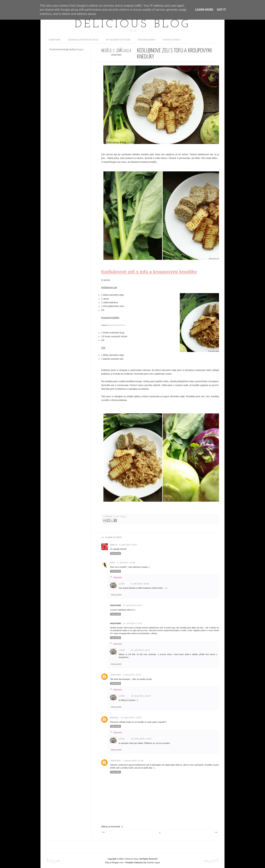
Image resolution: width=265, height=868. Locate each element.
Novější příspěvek (104, 832)
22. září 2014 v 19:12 (140, 650)
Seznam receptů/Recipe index (83, 40)
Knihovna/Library (147, 40)
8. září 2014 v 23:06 (140, 584)
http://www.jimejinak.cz (117, 325)
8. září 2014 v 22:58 (126, 563)
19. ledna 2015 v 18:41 (141, 739)
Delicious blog (132, 24)
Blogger (80, 49)
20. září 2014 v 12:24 (132, 623)
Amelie (114, 545)
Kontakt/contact (172, 40)
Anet (113, 563)
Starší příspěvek (216, 832)
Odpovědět (115, 553)
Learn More (204, 10)
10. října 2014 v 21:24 (141, 696)
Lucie (116, 516)
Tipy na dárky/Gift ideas (118, 40)
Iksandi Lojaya (153, 862)
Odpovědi (118, 577)
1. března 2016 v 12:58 (133, 761)
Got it (221, 10)
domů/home (55, 40)
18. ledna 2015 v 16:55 (131, 718)
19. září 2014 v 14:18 (132, 605)
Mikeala (114, 718)
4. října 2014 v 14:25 (132, 675)
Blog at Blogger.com (114, 862)
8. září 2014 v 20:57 (128, 545)
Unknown (115, 675)
